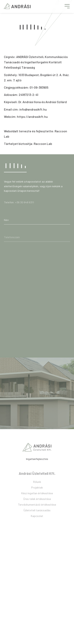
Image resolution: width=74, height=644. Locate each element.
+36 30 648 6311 (24, 205)
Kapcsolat (37, 523)
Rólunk (37, 488)
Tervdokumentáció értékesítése (37, 511)
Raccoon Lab (43, 144)
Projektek (37, 494)
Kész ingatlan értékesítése (37, 500)
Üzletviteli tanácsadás (37, 517)
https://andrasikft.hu (32, 117)
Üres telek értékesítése (37, 505)
